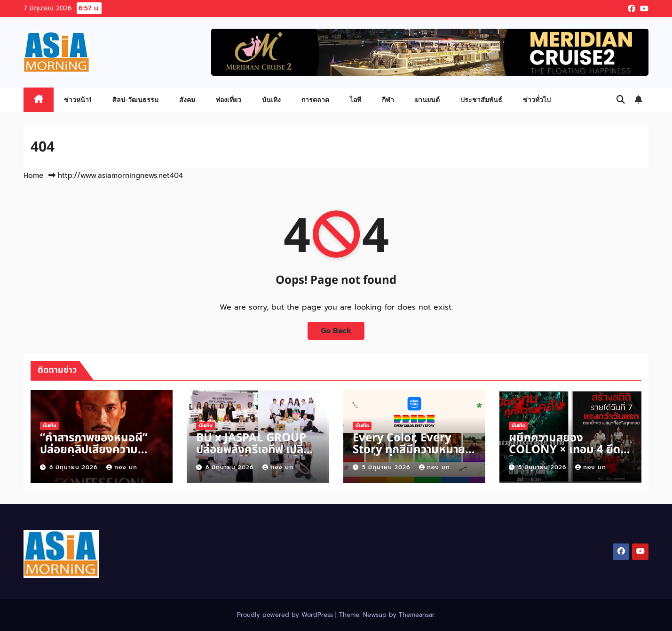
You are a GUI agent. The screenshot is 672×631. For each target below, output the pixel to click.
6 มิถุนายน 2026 (75, 467)
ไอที (356, 100)
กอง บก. (123, 467)
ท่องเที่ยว (229, 100)
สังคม (187, 100)
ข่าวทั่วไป (537, 100)
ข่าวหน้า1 (78, 100)
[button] (621, 100)
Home (33, 176)
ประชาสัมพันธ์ (481, 100)
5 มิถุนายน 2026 (387, 467)
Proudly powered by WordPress (286, 615)
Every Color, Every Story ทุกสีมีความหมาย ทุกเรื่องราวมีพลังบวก (409, 450)
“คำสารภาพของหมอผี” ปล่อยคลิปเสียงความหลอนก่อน (94, 450)
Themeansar (417, 615)
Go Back (336, 331)
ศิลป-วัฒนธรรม (135, 100)
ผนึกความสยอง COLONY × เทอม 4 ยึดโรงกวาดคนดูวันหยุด (565, 450)
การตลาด (315, 100)
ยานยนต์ (427, 100)
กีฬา (388, 100)
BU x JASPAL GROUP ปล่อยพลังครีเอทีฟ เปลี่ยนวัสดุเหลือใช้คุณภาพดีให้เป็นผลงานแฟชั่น (257, 456)
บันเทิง (271, 100)
